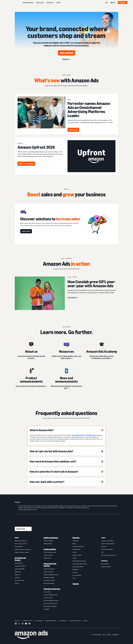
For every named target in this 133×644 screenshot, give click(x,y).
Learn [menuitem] (103, 538)
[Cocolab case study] (40, 293)
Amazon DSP (47, 592)
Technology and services (52, 589)
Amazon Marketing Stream (51, 575)
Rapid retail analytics (49, 583)
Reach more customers (21, 544)
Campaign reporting (49, 577)
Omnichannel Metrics (49, 580)
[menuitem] (23, 573)
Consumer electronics (78, 546)
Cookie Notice (63, 621)
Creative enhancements (50, 552)
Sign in (113, 2)
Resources (104, 546)
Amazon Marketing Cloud (50, 595)
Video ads (17, 575)
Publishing (75, 570)
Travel (74, 578)
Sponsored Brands (20, 569)
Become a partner (106, 567)
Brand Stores (91, 435)
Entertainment (76, 549)
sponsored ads (79, 435)
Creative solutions (50, 549)
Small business (28, 2)
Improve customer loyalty (22, 552)
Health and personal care (79, 561)
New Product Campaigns (50, 606)
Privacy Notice (39, 621)
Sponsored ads (19, 563)
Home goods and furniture (80, 564)
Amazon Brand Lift (49, 572)
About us (17, 621)
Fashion (74, 552)
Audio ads (17, 577)
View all (17, 583)
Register (123, 3)
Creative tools (47, 558)
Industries (76, 538)
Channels (76, 584)
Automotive (76, 541)
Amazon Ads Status (75, 621)
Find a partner (105, 564)
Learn (58, 2)
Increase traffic (19, 546)
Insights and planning (51, 538)
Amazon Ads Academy (107, 541)
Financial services (77, 555)
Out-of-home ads (20, 580)
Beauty (74, 544)
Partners (50, 2)
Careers (86, 621)
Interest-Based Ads (51, 621)
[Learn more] (73, 298)
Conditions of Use (28, 621)
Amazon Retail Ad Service (51, 603)
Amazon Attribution (49, 569)
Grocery (74, 558)
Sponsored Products (20, 566)
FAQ (102, 552)
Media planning (48, 544)
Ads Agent (46, 609)
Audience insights (48, 541)
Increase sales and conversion (23, 549)
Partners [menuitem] (104, 561)
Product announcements (108, 544)
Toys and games (77, 575)
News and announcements (108, 555)
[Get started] (66, 53)
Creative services (48, 555)
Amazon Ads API (48, 598)
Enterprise (40, 2)
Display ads (18, 572)
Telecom (75, 572)
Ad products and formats (20, 559)
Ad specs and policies (107, 549)
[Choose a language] (23, 529)
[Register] (66, 59)
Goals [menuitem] (17, 538)
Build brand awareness (21, 541)
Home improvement (78, 567)
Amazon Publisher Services (51, 601)
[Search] (107, 3)
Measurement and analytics (50, 565)
